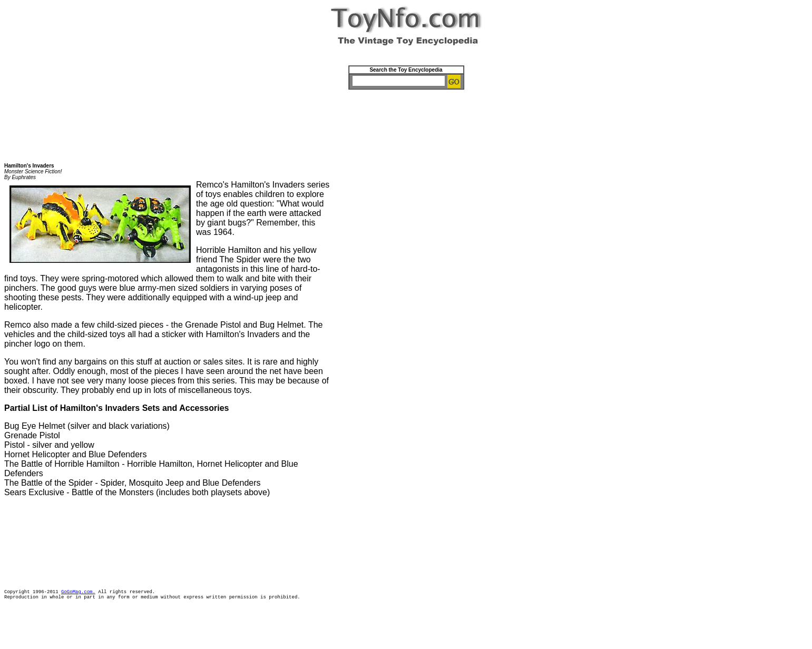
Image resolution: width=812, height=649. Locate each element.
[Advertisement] (406, 123)
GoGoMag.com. (78, 593)
